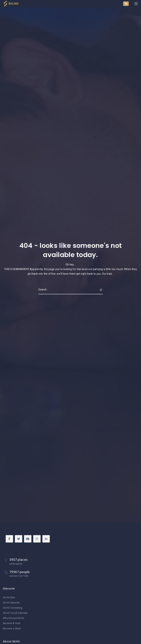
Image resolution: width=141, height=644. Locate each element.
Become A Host (12, 623)
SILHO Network (11, 603)
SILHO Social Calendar (15, 613)
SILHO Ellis (9, 597)
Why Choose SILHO (14, 618)
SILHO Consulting (13, 608)
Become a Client (12, 628)
